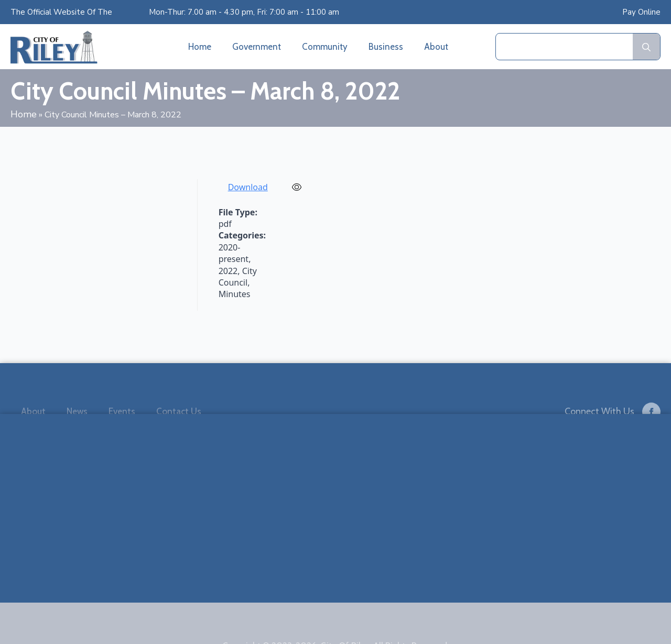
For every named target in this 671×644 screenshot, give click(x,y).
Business (386, 47)
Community (325, 47)
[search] (646, 47)
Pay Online (641, 12)
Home (200, 47)
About (436, 47)
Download (248, 187)
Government (257, 47)
